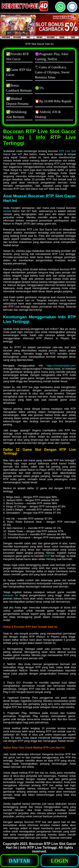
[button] (72, 7)
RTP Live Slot (67, 151)
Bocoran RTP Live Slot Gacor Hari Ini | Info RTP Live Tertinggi (41, 846)
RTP (47, 556)
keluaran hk (11, 595)
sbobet (7, 211)
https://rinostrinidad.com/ (61, 366)
